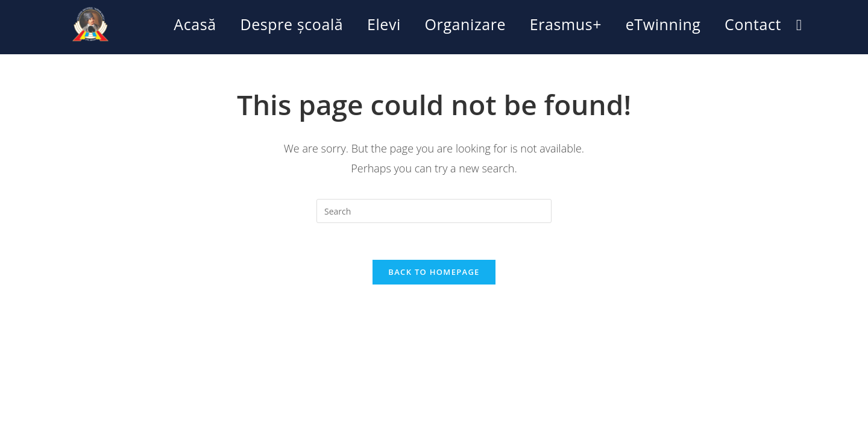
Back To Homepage (434, 272)
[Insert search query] (434, 211)
